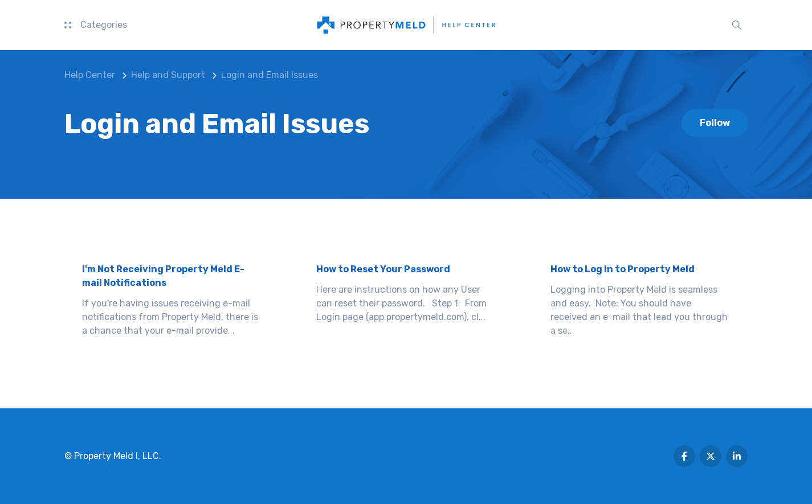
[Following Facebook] (684, 456)
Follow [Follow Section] (715, 123)
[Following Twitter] (711, 456)
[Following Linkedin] (737, 456)
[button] (737, 25)
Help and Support (168, 75)
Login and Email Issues (270, 75)
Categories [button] (96, 25)
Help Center (90, 75)
